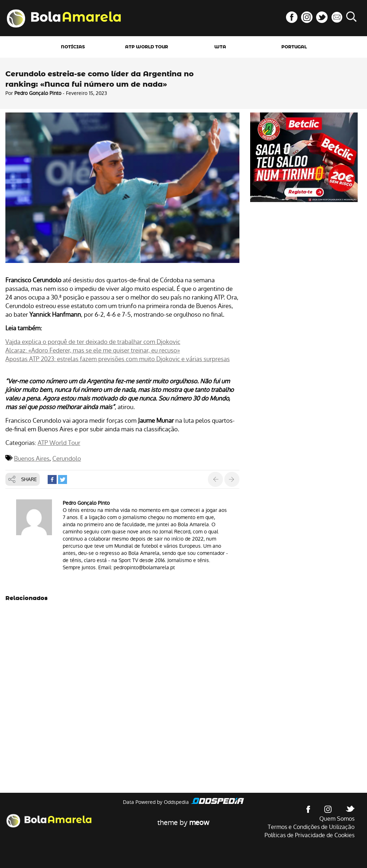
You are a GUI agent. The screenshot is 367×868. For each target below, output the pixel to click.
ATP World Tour (147, 47)
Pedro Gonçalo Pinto (38, 93)
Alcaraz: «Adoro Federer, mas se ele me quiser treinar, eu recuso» (93, 350)
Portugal (294, 47)
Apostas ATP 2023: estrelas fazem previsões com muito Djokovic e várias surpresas (118, 359)
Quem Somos (337, 819)
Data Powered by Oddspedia (156, 802)
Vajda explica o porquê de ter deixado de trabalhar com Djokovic (93, 342)
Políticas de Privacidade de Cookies (309, 835)
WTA (220, 47)
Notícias (73, 47)
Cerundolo (67, 459)
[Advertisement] (304, 256)
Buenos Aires (32, 459)
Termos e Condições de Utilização (311, 827)
